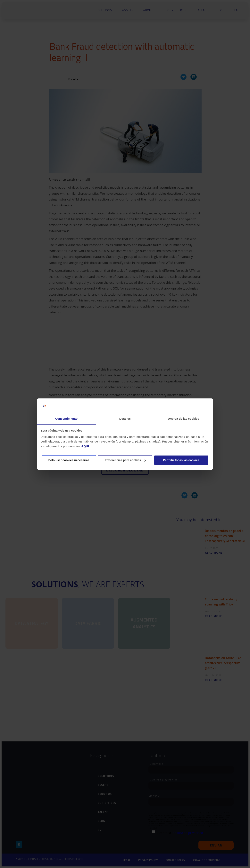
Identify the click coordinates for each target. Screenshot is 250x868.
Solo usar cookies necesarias (69, 460)
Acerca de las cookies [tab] (184, 419)
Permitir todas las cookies (181, 460)
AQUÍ (85, 446)
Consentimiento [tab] (67, 419)
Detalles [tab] (125, 419)
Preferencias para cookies (125, 460)
